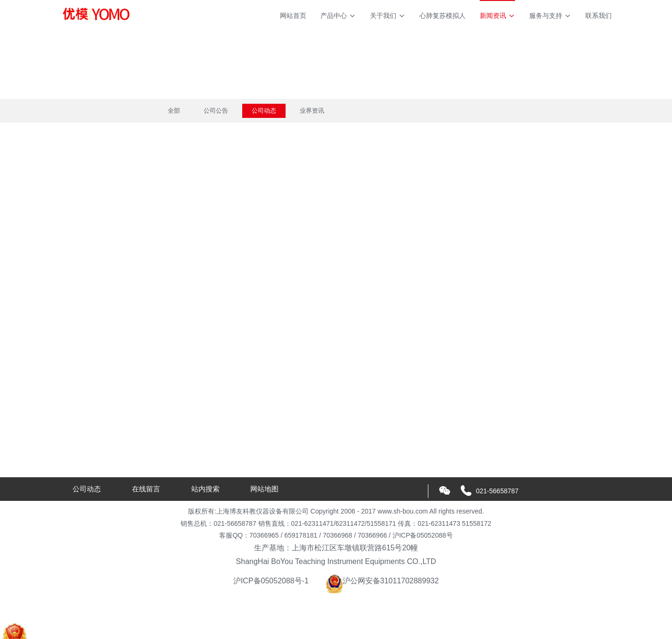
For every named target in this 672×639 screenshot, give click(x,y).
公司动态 (264, 111)
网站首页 (293, 16)
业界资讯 (312, 111)
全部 (174, 111)
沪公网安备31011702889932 (382, 581)
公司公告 (216, 111)
